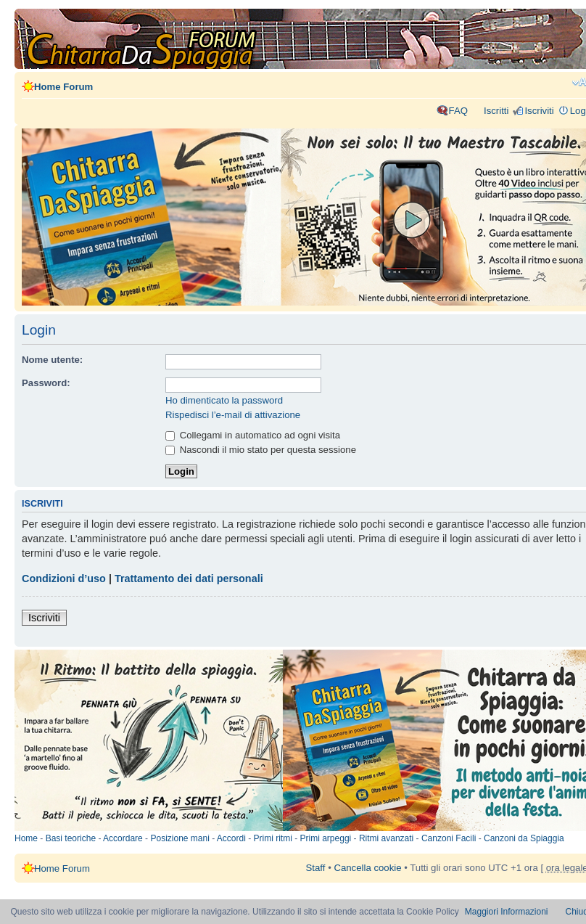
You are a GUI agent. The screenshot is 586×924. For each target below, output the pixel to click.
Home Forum (63, 87)
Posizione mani (179, 838)
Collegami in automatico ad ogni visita (253, 435)
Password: (46, 383)
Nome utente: (52, 360)
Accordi (231, 838)
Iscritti (496, 111)
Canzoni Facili (449, 838)
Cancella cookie (367, 868)
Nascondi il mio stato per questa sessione (261, 450)
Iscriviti (539, 111)
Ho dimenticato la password (224, 400)
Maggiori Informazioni (507, 912)
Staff (316, 868)
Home (26, 838)
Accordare (123, 838)
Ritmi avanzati (386, 838)
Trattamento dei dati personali (189, 578)
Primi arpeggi (326, 838)
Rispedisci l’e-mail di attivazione (233, 415)
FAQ (458, 111)
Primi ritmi (273, 838)
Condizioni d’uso (64, 578)
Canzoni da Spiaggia (524, 838)
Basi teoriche (71, 838)
